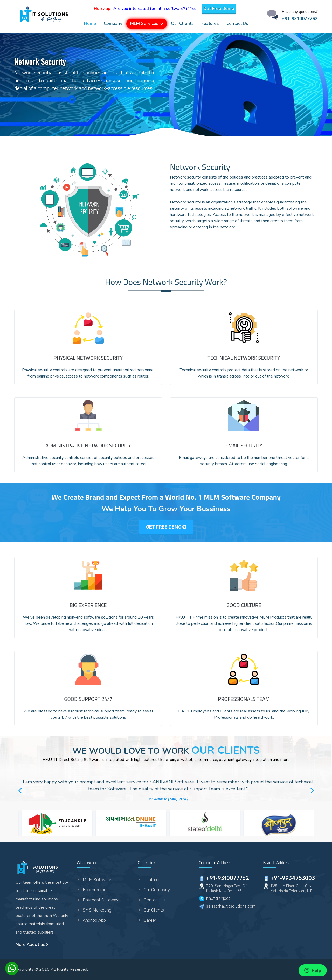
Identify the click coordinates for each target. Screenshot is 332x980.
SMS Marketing (97, 910)
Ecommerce (95, 890)
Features (210, 23)
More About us (32, 944)
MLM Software (97, 880)
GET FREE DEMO (166, 527)
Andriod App (94, 920)
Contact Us (237, 23)
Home (90, 23)
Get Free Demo (219, 8)
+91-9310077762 (300, 19)
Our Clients (182, 23)
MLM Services (147, 23)
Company (113, 23)
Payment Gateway (101, 900)
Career (150, 920)
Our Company (157, 890)
